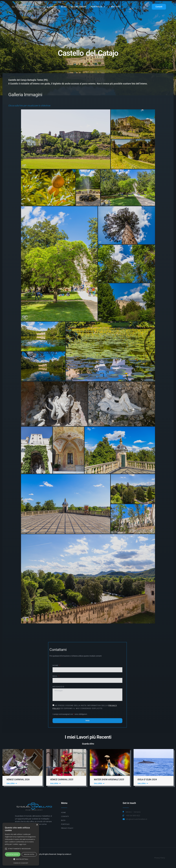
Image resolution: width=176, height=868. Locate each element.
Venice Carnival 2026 (18, 779)
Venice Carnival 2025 (62, 779)
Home (54, 7)
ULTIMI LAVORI (79, 7)
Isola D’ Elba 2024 (147, 779)
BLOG (63, 820)
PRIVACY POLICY (67, 828)
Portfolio (98, 7)
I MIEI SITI (115, 7)
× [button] (37, 825)
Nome (56, 666)
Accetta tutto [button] (13, 854)
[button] (3, 767)
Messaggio (58, 687)
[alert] (21, 844)
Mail (55, 676)
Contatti (65, 816)
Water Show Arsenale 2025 (109, 779)
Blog (64, 7)
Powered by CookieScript (21, 863)
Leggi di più (22, 844)
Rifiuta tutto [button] (29, 854)
